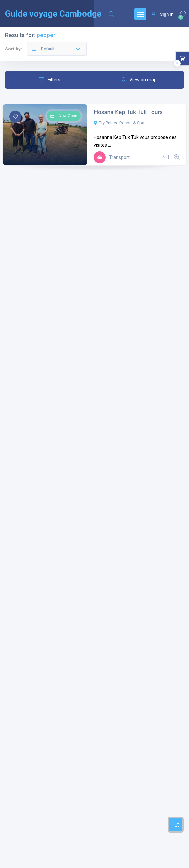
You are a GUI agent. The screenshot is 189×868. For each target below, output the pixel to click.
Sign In (163, 14)
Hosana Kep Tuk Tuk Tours (128, 112)
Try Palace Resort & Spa (119, 123)
